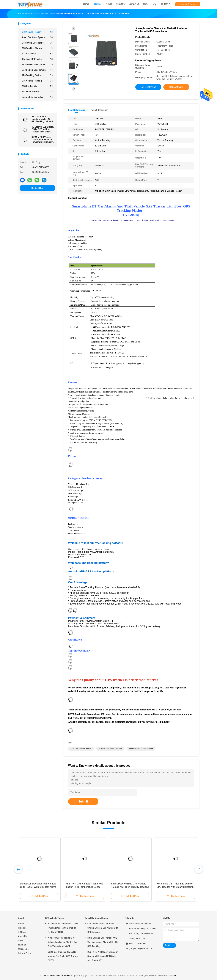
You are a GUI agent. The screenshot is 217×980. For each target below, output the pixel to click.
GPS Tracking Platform (37, 48)
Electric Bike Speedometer (37, 70)
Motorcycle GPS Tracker (37, 43)
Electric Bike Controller (37, 97)
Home (21, 924)
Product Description (99, 110)
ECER (174, 975)
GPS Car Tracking (37, 86)
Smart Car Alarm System (37, 37)
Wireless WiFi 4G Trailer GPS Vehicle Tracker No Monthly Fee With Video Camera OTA (63, 942)
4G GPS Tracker (37, 54)
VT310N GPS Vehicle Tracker (110, 749)
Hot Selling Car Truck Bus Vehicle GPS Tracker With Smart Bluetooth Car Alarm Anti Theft (175, 887)
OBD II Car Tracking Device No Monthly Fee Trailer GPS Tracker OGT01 (63, 956)
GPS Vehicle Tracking (37, 81)
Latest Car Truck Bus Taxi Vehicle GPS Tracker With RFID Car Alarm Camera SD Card (38, 887)
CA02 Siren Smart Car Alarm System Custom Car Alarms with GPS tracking (103, 928)
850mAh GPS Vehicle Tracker (141, 749)
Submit (83, 801)
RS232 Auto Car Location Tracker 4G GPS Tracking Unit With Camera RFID (42, 119)
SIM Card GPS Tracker (37, 59)
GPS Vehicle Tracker (37, 32)
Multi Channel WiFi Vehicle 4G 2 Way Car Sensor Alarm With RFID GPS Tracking (103, 942)
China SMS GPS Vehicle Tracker (55, 975)
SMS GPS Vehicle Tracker (81, 749)
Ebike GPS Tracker (37, 92)
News (21, 941)
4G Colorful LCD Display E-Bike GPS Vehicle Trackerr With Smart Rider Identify (43, 129)
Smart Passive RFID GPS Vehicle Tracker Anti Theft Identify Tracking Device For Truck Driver (130, 887)
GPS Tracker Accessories (37, 64)
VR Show (22, 932)
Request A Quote (188, 4)
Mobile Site (23, 949)
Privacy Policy (25, 953)
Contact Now (37, 188)
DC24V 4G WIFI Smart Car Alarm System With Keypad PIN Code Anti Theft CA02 (103, 956)
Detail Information (77, 110)
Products (22, 928)
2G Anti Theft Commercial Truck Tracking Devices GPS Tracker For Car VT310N (63, 928)
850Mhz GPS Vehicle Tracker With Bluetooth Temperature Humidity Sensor (42, 140)
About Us (22, 936)
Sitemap (22, 945)
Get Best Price (148, 87)
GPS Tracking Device (37, 75)
